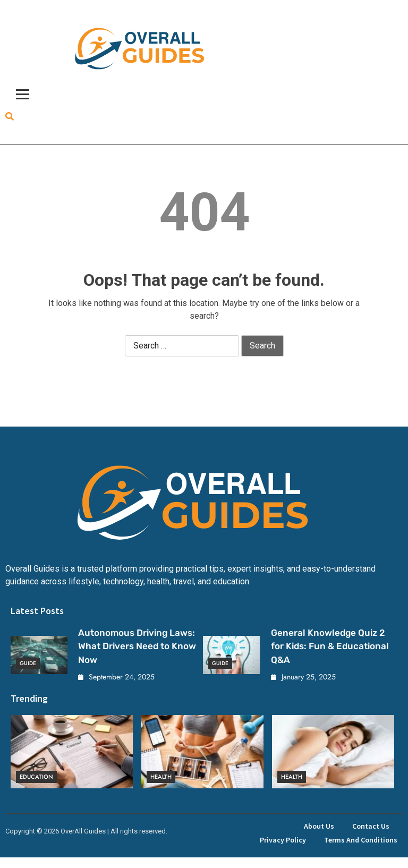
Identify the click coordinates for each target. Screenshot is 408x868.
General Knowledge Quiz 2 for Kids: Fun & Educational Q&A (330, 646)
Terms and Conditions (361, 840)
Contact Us (371, 826)
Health (161, 777)
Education (36, 777)
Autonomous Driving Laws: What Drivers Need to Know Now (137, 646)
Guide (28, 663)
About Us (319, 826)
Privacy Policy (283, 840)
